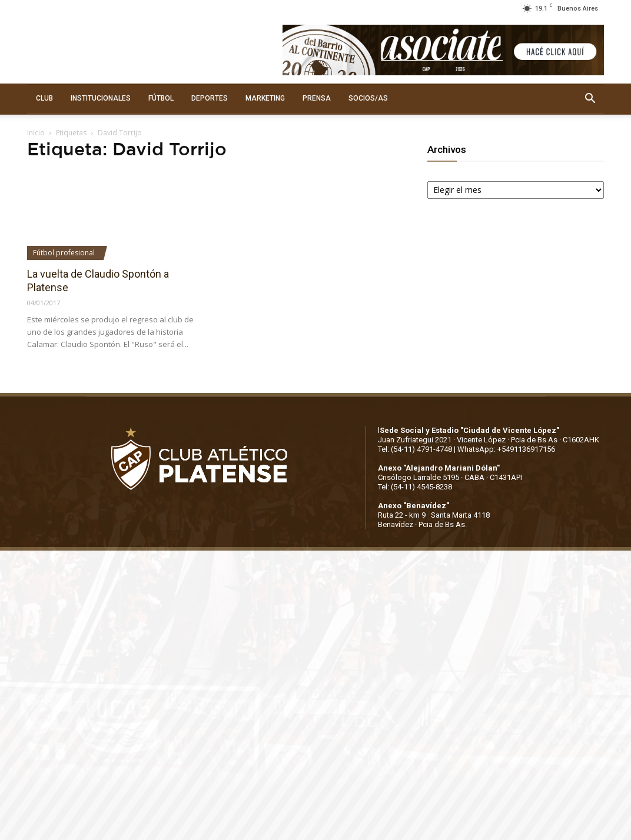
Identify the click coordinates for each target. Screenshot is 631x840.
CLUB (44, 98)
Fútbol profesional (64, 253)
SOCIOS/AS (368, 98)
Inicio (36, 133)
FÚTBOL (161, 98)
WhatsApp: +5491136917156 (506, 449)
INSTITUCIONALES (101, 98)
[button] (590, 99)
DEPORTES (210, 98)
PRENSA (317, 98)
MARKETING (265, 98)
